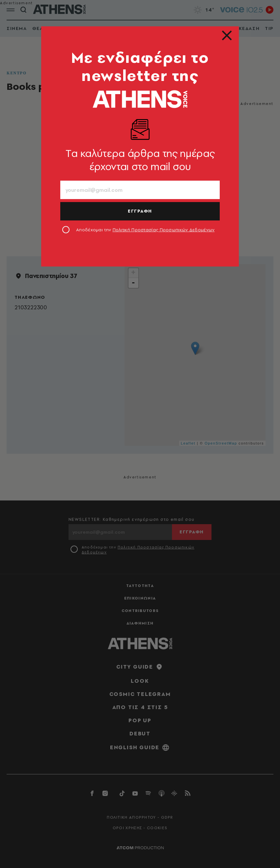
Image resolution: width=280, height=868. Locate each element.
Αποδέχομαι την (145, 230)
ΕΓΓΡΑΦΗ (140, 211)
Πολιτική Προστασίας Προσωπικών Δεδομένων (164, 230)
